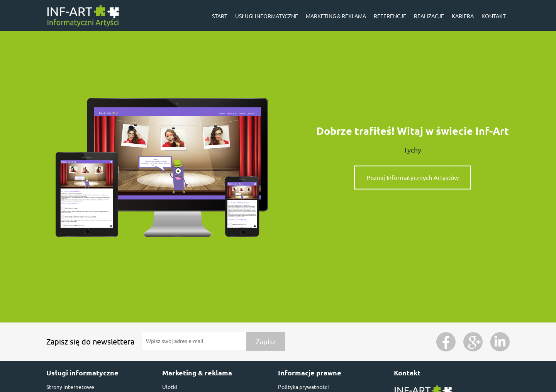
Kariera (463, 16)
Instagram (500, 342)
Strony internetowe (70, 387)
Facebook (446, 342)
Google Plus (473, 342)
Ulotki (170, 387)
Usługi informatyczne (267, 16)
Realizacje (429, 16)
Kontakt (494, 16)
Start (220, 16)
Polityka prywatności (303, 387)
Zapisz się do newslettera (90, 342)
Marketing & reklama (336, 16)
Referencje (390, 16)
